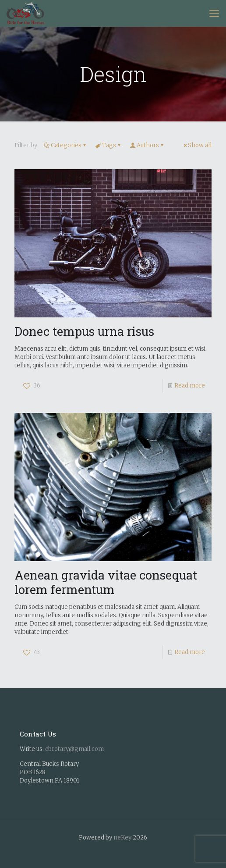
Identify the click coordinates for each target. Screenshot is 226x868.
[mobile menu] (214, 13)
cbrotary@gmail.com (74, 749)
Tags (108, 145)
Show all (197, 145)
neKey (122, 838)
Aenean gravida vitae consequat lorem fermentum (106, 582)
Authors (147, 145)
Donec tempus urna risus (84, 331)
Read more (190, 386)
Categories (65, 145)
